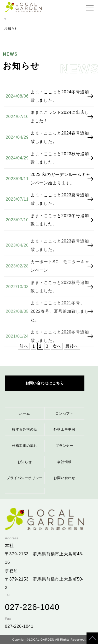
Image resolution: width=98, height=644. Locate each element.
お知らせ (25, 462)
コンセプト (64, 413)
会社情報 (64, 462)
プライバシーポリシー (25, 478)
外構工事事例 (64, 429)
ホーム (24, 413)
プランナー (64, 446)
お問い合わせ (64, 478)
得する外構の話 (25, 429)
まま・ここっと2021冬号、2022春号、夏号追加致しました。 (60, 317)
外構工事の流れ (25, 446)
